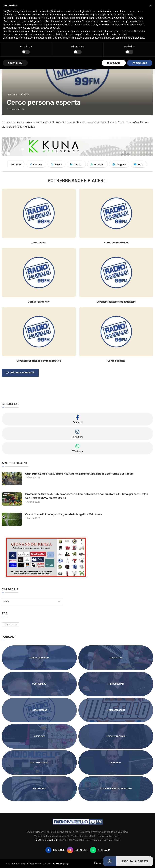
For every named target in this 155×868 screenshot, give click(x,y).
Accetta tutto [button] (140, 63)
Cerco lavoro (39, 243)
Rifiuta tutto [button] (114, 63)
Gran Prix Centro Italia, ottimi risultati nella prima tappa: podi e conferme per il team (79, 474)
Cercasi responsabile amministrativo (39, 361)
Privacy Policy (101, 863)
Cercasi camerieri (39, 302)
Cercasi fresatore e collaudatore (116, 302)
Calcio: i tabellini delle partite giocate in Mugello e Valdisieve (64, 514)
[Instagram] (77, 850)
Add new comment (20, 373)
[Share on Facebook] (36, 164)
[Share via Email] (139, 164)
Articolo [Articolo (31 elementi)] (10, 625)
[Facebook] (55, 850)
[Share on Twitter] (57, 164)
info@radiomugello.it (46, 840)
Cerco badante (116, 361)
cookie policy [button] (126, 15)
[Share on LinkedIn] (76, 164)
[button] (151, 5)
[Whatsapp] (100, 850)
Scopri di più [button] (15, 63)
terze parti (51, 18)
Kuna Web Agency (59, 863)
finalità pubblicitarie (49, 25)
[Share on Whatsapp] (97, 164)
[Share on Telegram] (119, 164)
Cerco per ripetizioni (116, 243)
